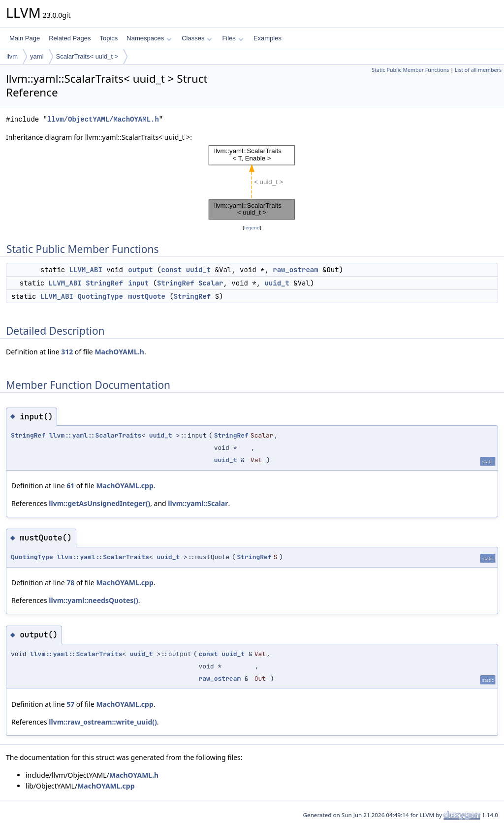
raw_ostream (295, 270)
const (171, 270)
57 (70, 704)
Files (233, 38)
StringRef (104, 283)
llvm (12, 56)
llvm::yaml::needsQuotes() (94, 600)
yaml (37, 56)
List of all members (478, 70)
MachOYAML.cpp (125, 486)
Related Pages (70, 38)
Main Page (25, 38)
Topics (109, 38)
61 (70, 486)
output (140, 270)
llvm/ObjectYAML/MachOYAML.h (103, 119)
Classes (197, 38)
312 (67, 352)
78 (70, 583)
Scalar (211, 283)
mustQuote (147, 296)
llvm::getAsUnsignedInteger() (99, 503)
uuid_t (198, 270)
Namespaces (149, 38)
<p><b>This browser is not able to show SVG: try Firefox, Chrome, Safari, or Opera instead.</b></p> (252, 183)
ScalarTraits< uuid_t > (87, 56)
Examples (268, 38)
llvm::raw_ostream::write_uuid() (103, 722)
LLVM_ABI (86, 270)
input (138, 283)
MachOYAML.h (119, 352)
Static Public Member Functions (410, 70)
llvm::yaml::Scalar (198, 503)
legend (252, 228)
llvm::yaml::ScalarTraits (95, 435)
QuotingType (100, 296)
